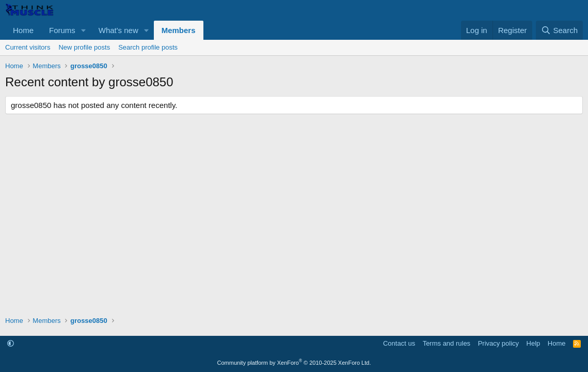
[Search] (559, 30)
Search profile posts (148, 47)
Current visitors (28, 47)
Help (534, 343)
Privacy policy (498, 343)
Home (23, 30)
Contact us (399, 343)
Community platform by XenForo (294, 363)
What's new (118, 30)
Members (179, 30)
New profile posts (84, 47)
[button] (84, 30)
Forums (62, 30)
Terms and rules (447, 343)
